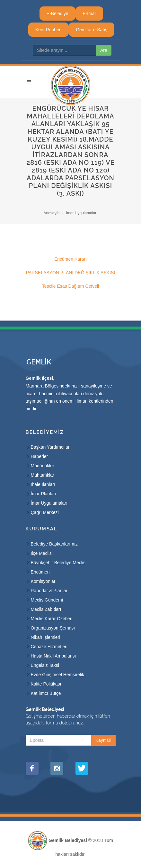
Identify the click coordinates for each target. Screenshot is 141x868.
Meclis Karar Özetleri (52, 619)
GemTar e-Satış (92, 30)
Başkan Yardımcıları (51, 447)
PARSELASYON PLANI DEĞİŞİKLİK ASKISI (71, 273)
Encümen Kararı (70, 259)
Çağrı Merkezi (45, 512)
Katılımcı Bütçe (46, 693)
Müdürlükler (43, 466)
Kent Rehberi (48, 30)
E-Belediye (57, 14)
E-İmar (89, 14)
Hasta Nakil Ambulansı (53, 656)
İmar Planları (44, 494)
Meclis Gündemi (47, 600)
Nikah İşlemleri (46, 637)
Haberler (40, 456)
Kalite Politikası (46, 684)
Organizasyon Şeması (53, 628)
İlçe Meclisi (42, 553)
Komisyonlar (43, 581)
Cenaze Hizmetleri (49, 647)
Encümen (40, 572)
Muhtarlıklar (43, 475)
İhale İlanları (43, 484)
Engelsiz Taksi (45, 665)
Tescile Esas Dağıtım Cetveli (70, 286)
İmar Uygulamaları (82, 213)
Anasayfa (51, 213)
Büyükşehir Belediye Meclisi (59, 563)
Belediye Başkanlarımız (54, 544)
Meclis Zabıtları (46, 609)
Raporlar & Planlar (49, 591)
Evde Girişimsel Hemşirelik (57, 675)
